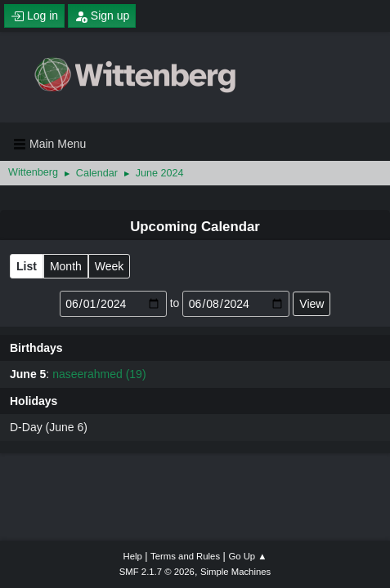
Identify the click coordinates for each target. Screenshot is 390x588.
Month (66, 266)
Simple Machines (235, 572)
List (27, 266)
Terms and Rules (185, 556)
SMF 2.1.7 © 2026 (157, 572)
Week (110, 266)
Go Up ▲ (247, 556)
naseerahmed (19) (99, 374)
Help (133, 556)
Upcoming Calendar (195, 227)
